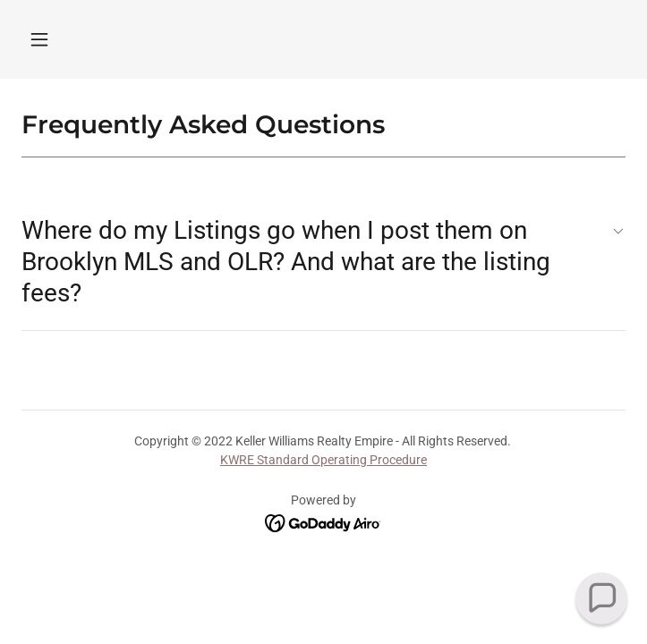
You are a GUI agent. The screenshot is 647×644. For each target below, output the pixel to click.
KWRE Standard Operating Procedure (323, 460)
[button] (39, 39)
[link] (323, 522)
